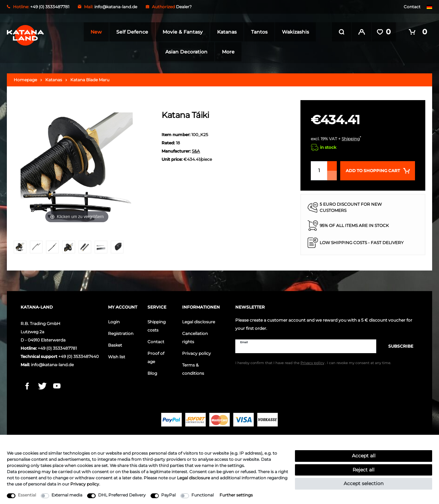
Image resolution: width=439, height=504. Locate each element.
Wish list (117, 355)
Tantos (257, 32)
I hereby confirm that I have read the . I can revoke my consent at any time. (313, 362)
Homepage (25, 78)
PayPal (168, 495)
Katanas (225, 32)
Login (114, 320)
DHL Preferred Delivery (122, 495)
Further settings (236, 495)
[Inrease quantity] (332, 165)
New (94, 32)
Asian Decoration (184, 52)
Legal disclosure (199, 320)
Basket (115, 344)
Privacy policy (197, 352)
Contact (412, 7)
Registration (121, 332)
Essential (27, 495)
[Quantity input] (319, 169)
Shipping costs (157, 325)
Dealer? (184, 7)
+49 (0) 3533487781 (57, 347)
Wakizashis (293, 32)
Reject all (364, 470)
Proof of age (156, 356)
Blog (152, 372)
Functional (203, 495)
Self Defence (130, 32)
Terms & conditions (193, 368)
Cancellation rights (195, 336)
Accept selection (364, 483)
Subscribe (397, 345)
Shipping (351, 137)
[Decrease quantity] (332, 174)
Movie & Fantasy (181, 32)
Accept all (364, 456)
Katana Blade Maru (90, 78)
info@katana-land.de (116, 7)
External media (67, 495)
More (226, 52)
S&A (196, 150)
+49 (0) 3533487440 (79, 355)
